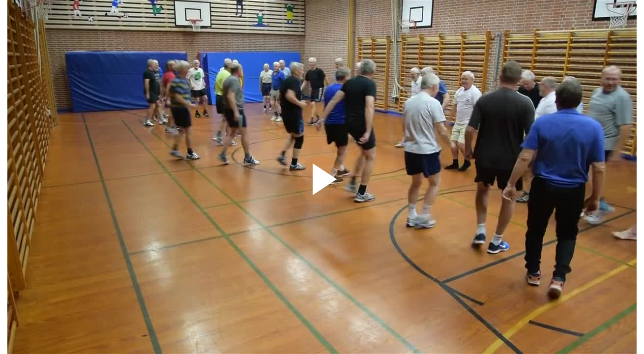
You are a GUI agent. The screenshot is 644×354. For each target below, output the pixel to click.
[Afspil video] (322, 202)
